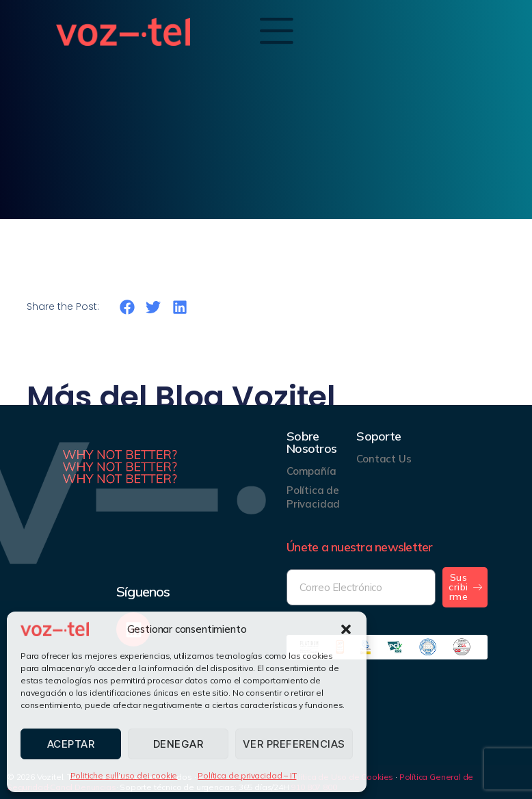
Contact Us (384, 459)
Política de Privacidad (313, 497)
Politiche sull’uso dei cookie (124, 775)
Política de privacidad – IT (247, 775)
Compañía (311, 471)
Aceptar (71, 744)
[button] (346, 629)
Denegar (178, 744)
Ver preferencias (294, 744)
